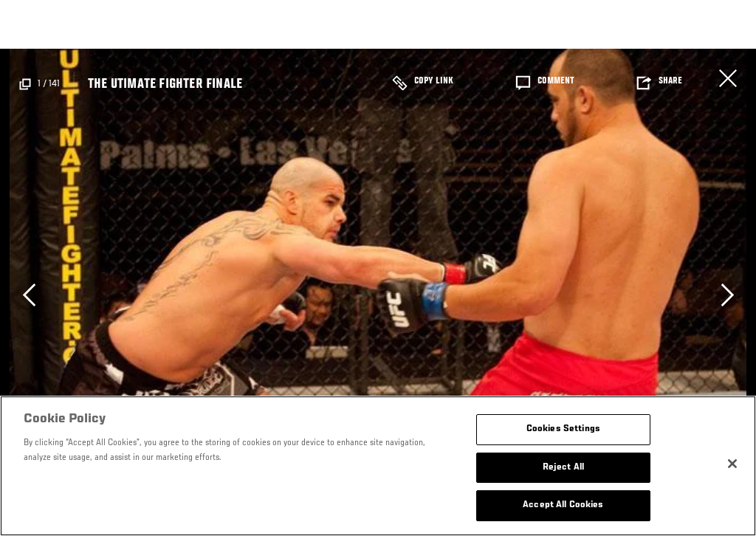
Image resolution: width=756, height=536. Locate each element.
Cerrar (728, 78)
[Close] (732, 464)
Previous (29, 295)
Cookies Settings (563, 429)
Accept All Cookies (563, 505)
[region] (378, 466)
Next (727, 295)
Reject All (563, 468)
